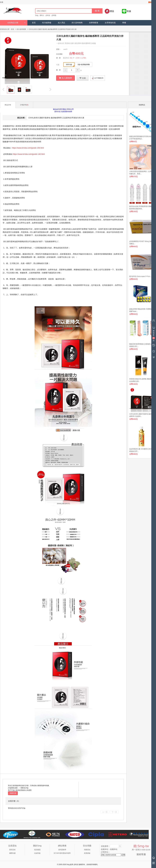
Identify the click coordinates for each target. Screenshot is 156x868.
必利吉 (48, 15)
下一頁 (114, 812)
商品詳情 (8, 105)
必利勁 (54, 15)
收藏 (2, 2)
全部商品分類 (16, 23)
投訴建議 (37, 850)
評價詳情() (24, 105)
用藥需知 (87, 850)
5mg (37, 15)
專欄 (124, 23)
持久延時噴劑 (77, 23)
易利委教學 (62, 850)
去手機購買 (99, 78)
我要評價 (13, 793)
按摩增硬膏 (94, 23)
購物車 (151, 2)
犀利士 (42, 15)
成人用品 (61, 23)
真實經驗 (87, 853)
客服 (129, 11)
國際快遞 (12, 853)
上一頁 (105, 812)
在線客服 (37, 853)
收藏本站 (114, 849)
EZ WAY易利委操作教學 (62, 853)
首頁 (34, 23)
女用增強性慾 (110, 23)
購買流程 (12, 850)
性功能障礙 (47, 23)
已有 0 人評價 (81, 58)
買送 (112, 11)
